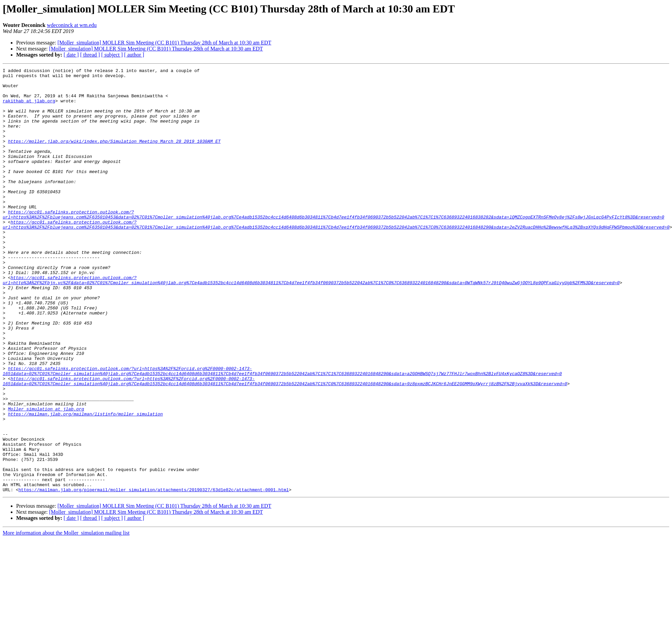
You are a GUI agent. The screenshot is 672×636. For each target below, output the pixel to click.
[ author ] (134, 55)
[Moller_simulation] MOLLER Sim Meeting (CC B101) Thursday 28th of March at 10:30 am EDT (165, 43)
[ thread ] (90, 55)
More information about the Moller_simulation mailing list (66, 618)
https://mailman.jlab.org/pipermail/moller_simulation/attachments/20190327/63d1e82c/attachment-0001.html (154, 574)
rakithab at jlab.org (29, 108)
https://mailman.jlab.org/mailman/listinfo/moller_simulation (85, 483)
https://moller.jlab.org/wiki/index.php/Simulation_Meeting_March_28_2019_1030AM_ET (114, 156)
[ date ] (71, 55)
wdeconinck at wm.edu (72, 25)
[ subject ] (112, 55)
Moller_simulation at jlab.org (46, 477)
